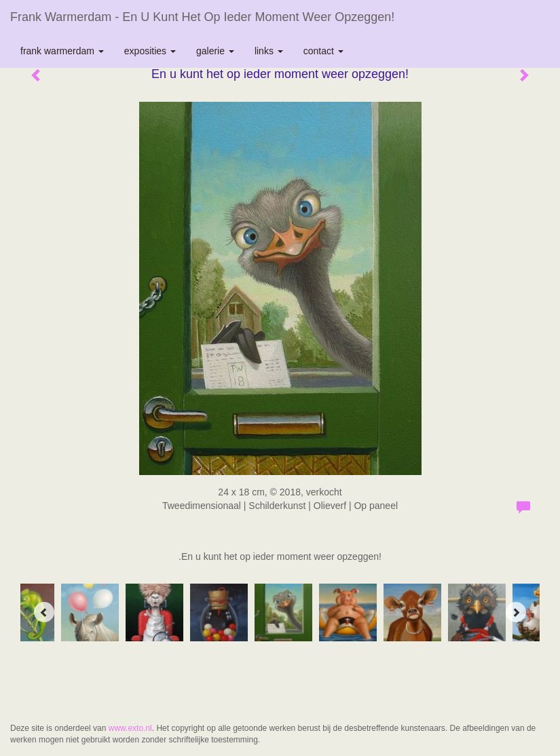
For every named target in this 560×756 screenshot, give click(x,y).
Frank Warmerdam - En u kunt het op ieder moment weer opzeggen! (202, 17)
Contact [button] (323, 51)
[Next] (516, 612)
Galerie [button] (215, 51)
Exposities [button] (150, 51)
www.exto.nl (130, 728)
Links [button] (269, 51)
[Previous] (44, 612)
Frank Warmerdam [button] (62, 51)
